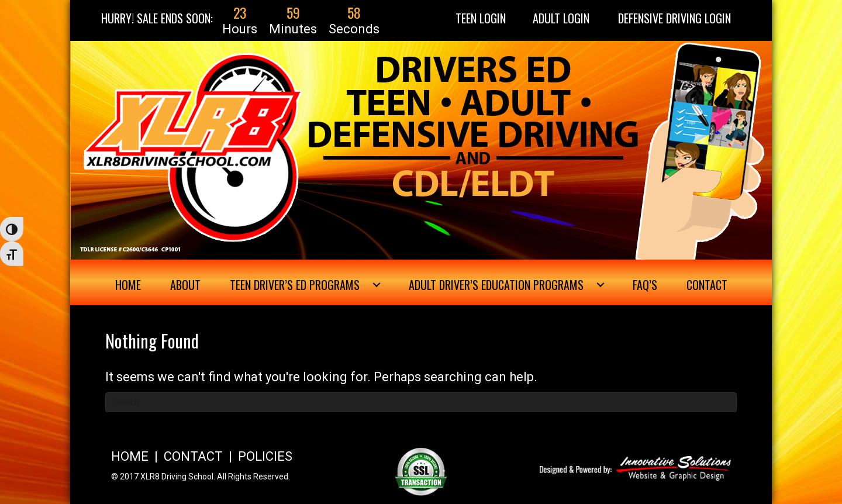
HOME (130, 456)
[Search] (421, 402)
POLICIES (265, 456)
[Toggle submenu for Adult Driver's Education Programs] (601, 285)
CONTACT (193, 456)
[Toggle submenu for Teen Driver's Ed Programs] (377, 285)
